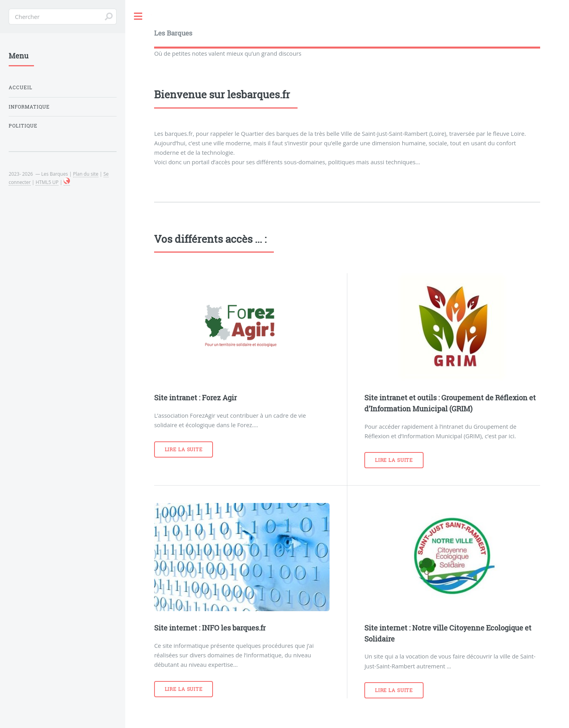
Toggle (138, 16)
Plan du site (86, 174)
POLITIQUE (23, 126)
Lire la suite (184, 449)
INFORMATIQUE (29, 107)
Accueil (21, 87)
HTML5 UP (47, 182)
